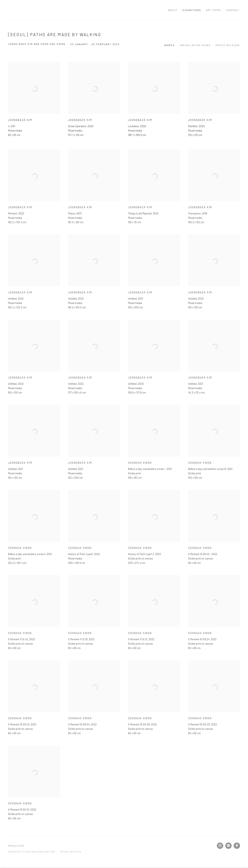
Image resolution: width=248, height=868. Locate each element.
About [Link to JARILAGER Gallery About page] (173, 10)
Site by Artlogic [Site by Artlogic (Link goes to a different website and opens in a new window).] (71, 852)
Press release (228, 45)
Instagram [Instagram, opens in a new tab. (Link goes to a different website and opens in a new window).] (220, 846)
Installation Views (195, 45)
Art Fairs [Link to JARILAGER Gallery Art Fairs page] (214, 10)
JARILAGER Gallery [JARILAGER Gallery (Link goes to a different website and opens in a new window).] (50, 10)
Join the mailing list (228, 846)
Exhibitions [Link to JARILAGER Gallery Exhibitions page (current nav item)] (192, 10)
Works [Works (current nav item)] (169, 45)
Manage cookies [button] (16, 846)
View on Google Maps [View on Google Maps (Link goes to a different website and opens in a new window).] (237, 846)
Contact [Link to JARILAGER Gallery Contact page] (233, 10)
